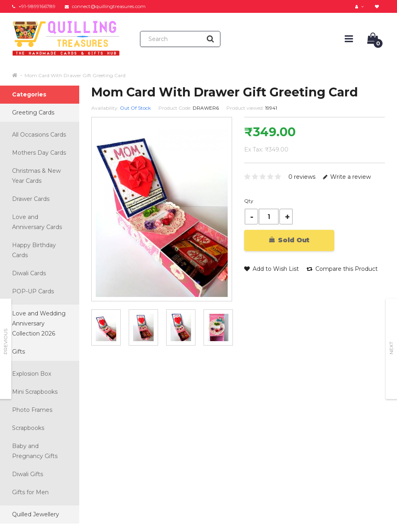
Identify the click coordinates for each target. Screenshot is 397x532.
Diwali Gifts (28, 474)
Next (391, 348)
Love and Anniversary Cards (37, 222)
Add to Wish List (272, 269)
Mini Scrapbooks (35, 392)
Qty (249, 201)
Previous (5, 342)
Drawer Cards (31, 199)
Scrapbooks (28, 428)
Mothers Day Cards (39, 153)
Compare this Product (342, 269)
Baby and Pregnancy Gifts (35, 451)
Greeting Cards (33, 113)
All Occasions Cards (39, 135)
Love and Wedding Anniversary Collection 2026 (39, 323)
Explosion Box (32, 374)
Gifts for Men (30, 492)
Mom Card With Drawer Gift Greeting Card (75, 75)
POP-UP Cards (33, 291)
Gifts (19, 352)
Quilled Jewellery (36, 514)
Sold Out (289, 240)
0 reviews (302, 177)
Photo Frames (32, 410)
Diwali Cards (29, 273)
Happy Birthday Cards (34, 250)
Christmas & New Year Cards (36, 176)
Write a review (347, 177)
